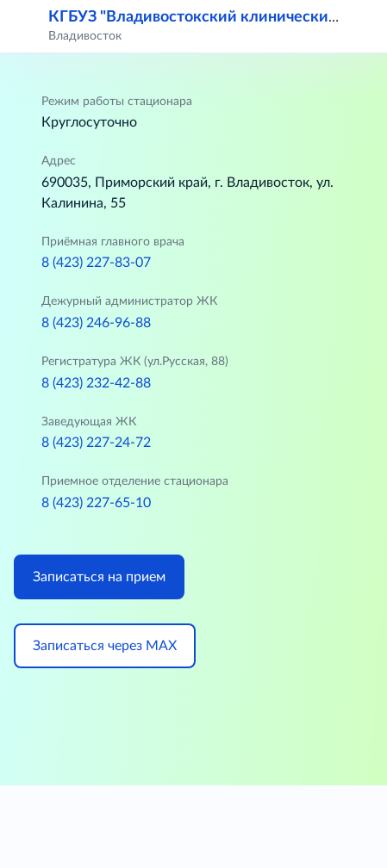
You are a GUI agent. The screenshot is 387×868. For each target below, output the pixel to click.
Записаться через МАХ (105, 646)
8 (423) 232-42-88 (96, 383)
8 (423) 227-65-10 (96, 503)
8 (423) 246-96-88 (96, 323)
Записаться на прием (99, 577)
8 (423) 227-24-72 (96, 443)
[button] (363, 26)
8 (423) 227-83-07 (96, 263)
